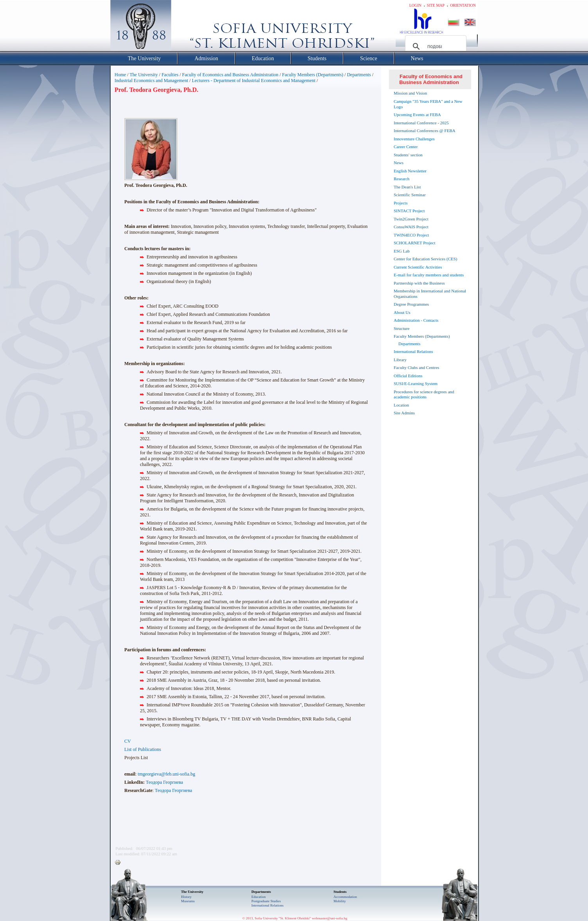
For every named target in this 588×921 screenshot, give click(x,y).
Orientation (463, 5)
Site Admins (404, 413)
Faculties (170, 75)
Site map (436, 5)
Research (402, 179)
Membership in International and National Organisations (430, 294)
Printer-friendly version (120, 863)
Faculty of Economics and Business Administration (230, 75)
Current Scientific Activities (418, 267)
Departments (359, 75)
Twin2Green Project (411, 219)
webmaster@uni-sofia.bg (330, 918)
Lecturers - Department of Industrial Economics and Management (254, 81)
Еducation (259, 897)
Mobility (340, 901)
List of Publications (143, 749)
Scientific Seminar (410, 195)
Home (120, 75)
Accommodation (345, 897)
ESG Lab (402, 251)
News (399, 163)
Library (400, 360)
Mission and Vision (410, 93)
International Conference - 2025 (421, 123)
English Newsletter (410, 171)
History (186, 897)
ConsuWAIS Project (411, 227)
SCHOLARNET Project (414, 243)
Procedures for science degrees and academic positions (424, 394)
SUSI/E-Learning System (416, 383)
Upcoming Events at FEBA (417, 115)
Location (401, 405)
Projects (401, 203)
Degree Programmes (411, 304)
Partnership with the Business (419, 283)
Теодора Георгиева (164, 782)
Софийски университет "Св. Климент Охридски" (185, 27)
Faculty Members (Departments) (313, 75)
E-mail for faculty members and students (429, 275)
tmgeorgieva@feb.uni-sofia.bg (166, 774)
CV (128, 741)
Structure (402, 328)
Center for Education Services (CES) (426, 259)
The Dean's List (407, 187)
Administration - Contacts (416, 320)
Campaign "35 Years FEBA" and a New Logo (428, 104)
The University (143, 75)
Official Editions (408, 376)
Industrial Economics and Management (151, 81)
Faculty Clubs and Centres (416, 367)
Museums (188, 901)
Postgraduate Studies (266, 901)
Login (415, 5)
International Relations (413, 351)
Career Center (406, 147)
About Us (402, 312)
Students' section (408, 155)
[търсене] (435, 47)
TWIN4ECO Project (411, 235)
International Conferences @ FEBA (425, 131)
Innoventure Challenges (414, 139)
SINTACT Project (409, 211)
